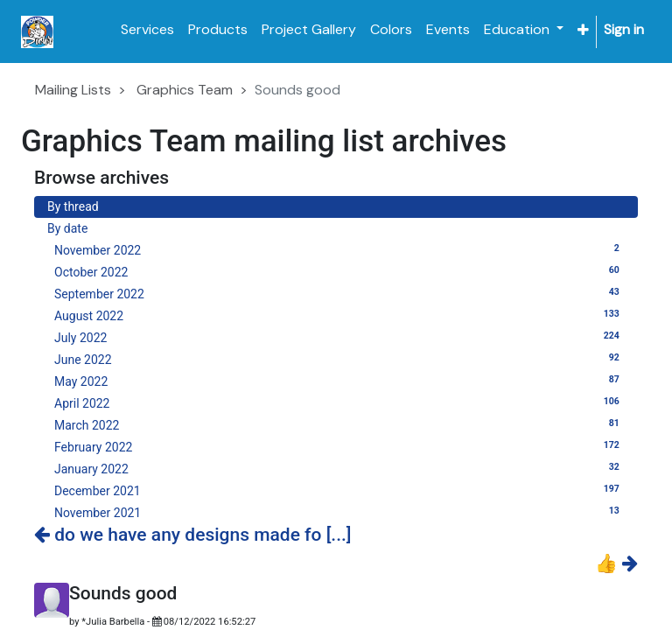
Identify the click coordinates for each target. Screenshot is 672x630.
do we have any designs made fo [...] (193, 535)
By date (67, 228)
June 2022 (339, 359)
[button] (583, 30)
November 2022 (339, 249)
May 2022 (339, 381)
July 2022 (339, 337)
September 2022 (339, 293)
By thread (73, 206)
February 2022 (339, 446)
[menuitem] (147, 30)
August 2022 (339, 315)
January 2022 (339, 468)
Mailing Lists (73, 90)
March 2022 (339, 424)
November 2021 (339, 512)
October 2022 (339, 271)
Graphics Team (185, 90)
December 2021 (339, 490)
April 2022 (339, 402)
